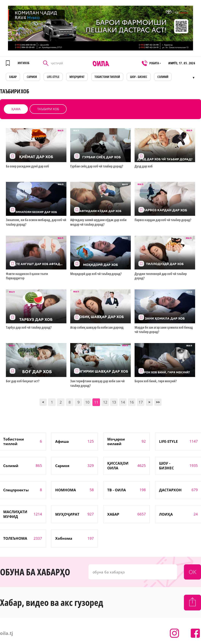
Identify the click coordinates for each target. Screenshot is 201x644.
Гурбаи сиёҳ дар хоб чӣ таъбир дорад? (97, 166)
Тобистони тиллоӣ (107, 77)
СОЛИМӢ (163, 77)
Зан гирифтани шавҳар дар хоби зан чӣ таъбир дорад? (97, 383)
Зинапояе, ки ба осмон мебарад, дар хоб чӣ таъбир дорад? (36, 222)
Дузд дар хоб (144, 166)
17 (141, 402)
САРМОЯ (32, 77)
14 (123, 402)
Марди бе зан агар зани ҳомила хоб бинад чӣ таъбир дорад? (164, 330)
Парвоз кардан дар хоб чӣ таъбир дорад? (163, 220)
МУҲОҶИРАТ (77, 77)
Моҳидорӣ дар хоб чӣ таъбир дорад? (96, 274)
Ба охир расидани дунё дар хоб (27, 166)
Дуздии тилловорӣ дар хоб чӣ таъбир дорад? (161, 276)
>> (158, 402)
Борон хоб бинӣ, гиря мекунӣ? (156, 381)
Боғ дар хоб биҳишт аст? (23, 381)
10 (87, 402)
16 (132, 402)
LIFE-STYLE (53, 77)
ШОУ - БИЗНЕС (139, 77)
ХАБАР (13, 77)
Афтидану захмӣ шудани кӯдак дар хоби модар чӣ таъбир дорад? (98, 222)
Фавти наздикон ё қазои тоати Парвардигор (27, 276)
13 (114, 402)
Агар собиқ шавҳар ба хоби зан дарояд (97, 327)
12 (105, 402)
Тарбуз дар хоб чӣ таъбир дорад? (29, 327)
